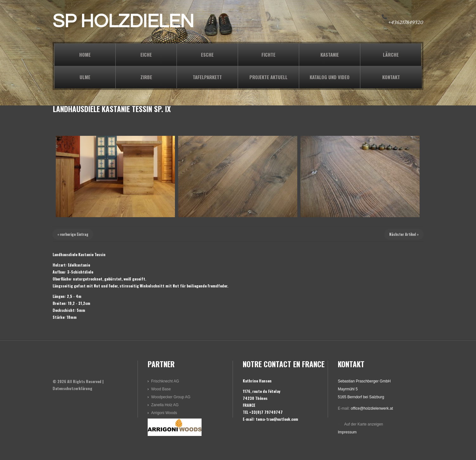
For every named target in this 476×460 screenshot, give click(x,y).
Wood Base (161, 389)
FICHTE (268, 54)
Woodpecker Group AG (171, 397)
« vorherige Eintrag (73, 234)
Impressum (347, 432)
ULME (85, 77)
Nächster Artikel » (404, 234)
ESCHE (207, 54)
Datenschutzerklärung (72, 388)
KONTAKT (391, 77)
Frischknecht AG (165, 381)
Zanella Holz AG (165, 405)
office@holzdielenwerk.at (372, 408)
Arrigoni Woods (164, 413)
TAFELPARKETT (207, 77)
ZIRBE (146, 77)
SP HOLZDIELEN (123, 22)
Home (85, 54)
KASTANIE (330, 54)
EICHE (146, 54)
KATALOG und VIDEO (330, 77)
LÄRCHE (391, 54)
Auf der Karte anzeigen (364, 424)
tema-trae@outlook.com (277, 419)
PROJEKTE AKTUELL (268, 77)
